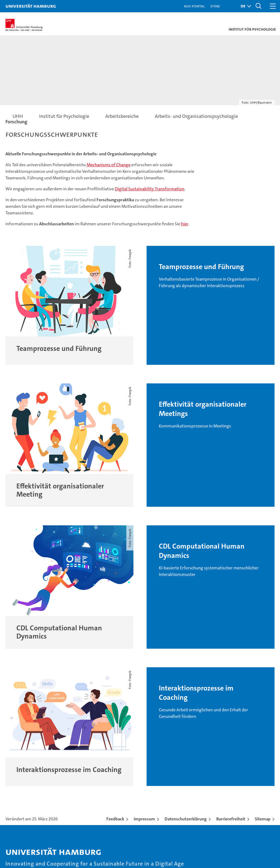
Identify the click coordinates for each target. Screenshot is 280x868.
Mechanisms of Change (109, 165)
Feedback (115, 819)
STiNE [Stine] (215, 6)
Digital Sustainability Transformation (150, 189)
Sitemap (263, 819)
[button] (244, 6)
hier (185, 224)
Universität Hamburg (31, 6)
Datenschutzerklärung (186, 819)
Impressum (144, 819)
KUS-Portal (194, 6)
